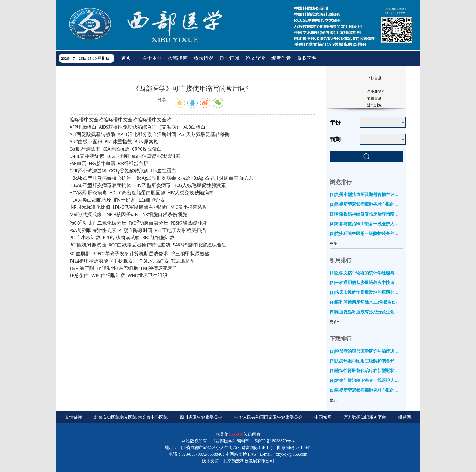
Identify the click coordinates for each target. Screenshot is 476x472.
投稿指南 (178, 58)
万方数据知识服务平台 (365, 417)
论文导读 (255, 58)
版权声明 (307, 58)
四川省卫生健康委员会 (201, 417)
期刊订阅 (229, 58)
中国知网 (323, 417)
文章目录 (374, 98)
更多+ (334, 243)
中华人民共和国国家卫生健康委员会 (268, 417)
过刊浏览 (374, 105)
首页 (126, 58)
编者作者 (281, 58)
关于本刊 (152, 58)
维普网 (405, 417)
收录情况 (204, 58)
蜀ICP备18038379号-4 (275, 441)
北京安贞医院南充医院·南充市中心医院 (131, 417)
